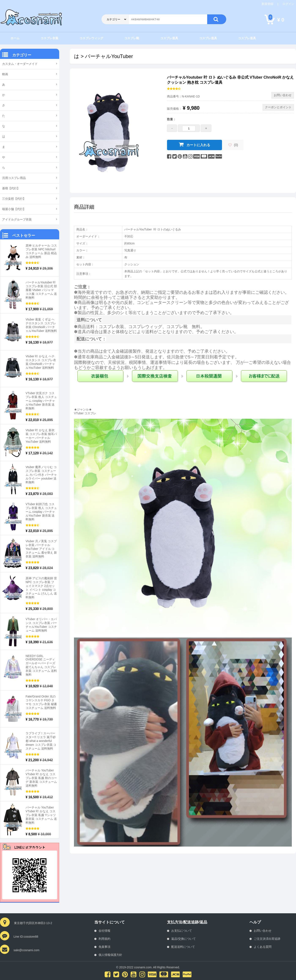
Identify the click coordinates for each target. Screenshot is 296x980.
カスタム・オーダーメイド (20, 64)
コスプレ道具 (169, 38)
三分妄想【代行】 (14, 199)
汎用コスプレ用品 (14, 178)
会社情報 (104, 931)
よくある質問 (263, 947)
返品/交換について (184, 939)
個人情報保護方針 (110, 955)
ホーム (15, 38)
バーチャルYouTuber (109, 56)
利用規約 (104, 939)
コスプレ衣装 (49, 38)
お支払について (182, 931)
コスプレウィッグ (91, 38)
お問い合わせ (263, 931)
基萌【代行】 (11, 188)
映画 (5, 74)
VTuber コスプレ (85, 413)
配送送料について (183, 947)
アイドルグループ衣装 (17, 219)
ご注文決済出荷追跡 (267, 939)
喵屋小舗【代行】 (14, 209)
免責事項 (104, 947)
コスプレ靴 (132, 38)
